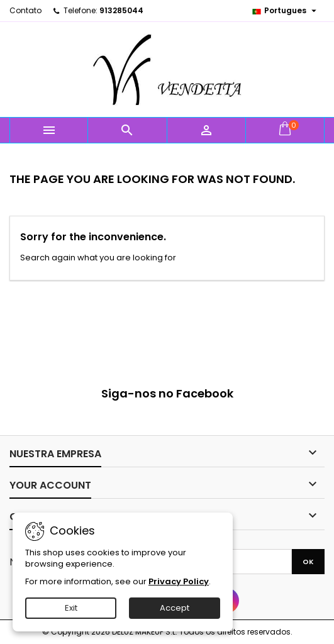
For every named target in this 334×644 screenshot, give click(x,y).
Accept (175, 608)
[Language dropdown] (286, 11)
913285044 (121, 10)
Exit (71, 608)
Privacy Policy (179, 581)
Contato (25, 10)
